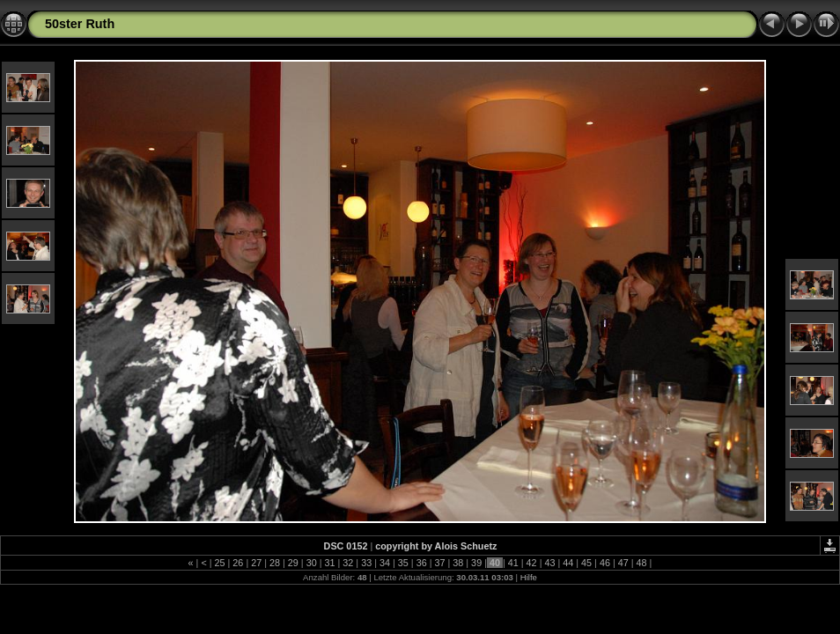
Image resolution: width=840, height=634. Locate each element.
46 (605, 563)
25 (220, 563)
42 (532, 563)
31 (330, 563)
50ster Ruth (80, 24)
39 (476, 563)
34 (385, 563)
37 (439, 563)
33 (366, 563)
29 (293, 563)
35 (403, 563)
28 (275, 563)
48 (642, 563)
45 (586, 563)
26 (238, 563)
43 (549, 563)
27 (256, 563)
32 (348, 563)
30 (312, 563)
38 (458, 563)
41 (513, 563)
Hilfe (529, 577)
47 (623, 563)
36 (422, 563)
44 (568, 563)
